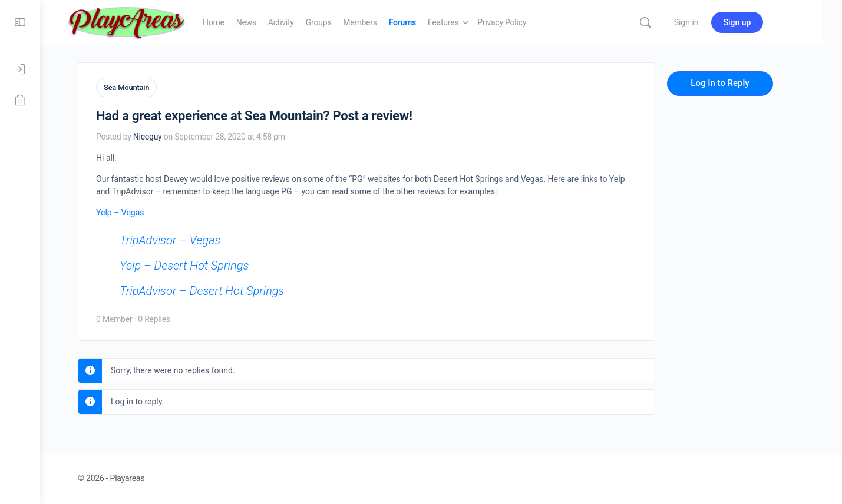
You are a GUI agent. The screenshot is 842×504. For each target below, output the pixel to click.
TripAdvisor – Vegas (186, 240)
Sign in (712, 22)
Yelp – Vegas (136, 212)
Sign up (763, 22)
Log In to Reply (736, 83)
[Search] (671, 22)
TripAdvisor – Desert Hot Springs (218, 290)
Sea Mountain (142, 87)
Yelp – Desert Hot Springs (200, 265)
